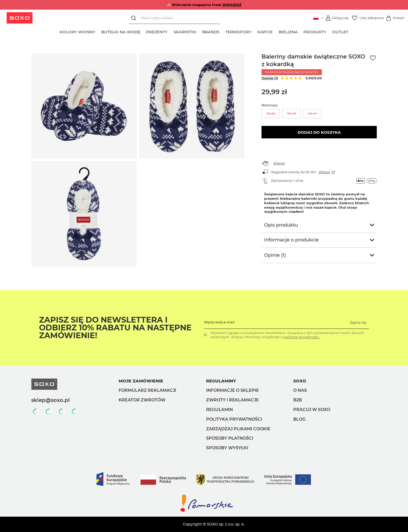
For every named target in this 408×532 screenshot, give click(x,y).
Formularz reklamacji (147, 390)
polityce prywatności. (302, 337)
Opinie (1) (270, 78)
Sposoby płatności (230, 438)
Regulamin (219, 410)
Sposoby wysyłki (227, 448)
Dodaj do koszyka (319, 132)
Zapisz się (358, 322)
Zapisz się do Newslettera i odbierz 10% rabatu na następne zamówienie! (115, 328)
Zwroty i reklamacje (232, 400)
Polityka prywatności (234, 419)
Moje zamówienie (141, 381)
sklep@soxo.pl (50, 400)
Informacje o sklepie (232, 390)
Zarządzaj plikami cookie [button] (238, 429)
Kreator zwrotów (142, 400)
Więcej (279, 163)
